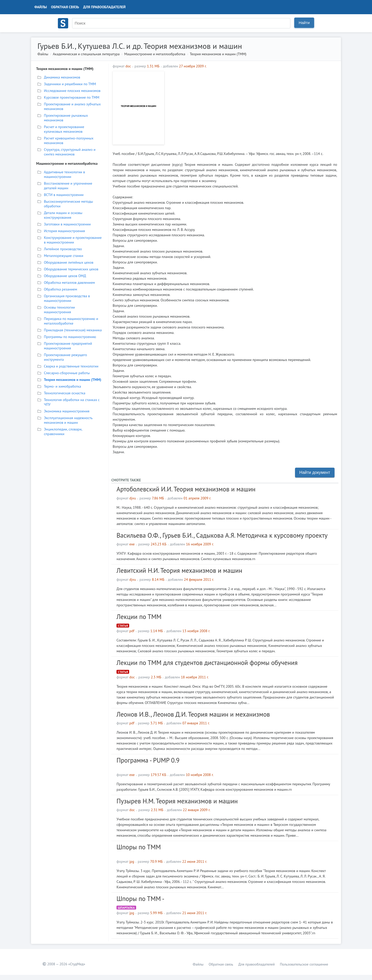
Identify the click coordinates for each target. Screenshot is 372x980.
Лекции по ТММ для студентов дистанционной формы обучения (207, 663)
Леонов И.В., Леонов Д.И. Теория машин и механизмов (193, 714)
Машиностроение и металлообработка (155, 54)
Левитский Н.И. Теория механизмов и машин (179, 570)
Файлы (41, 7)
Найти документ (315, 472)
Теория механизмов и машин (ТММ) (218, 54)
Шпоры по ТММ (139, 847)
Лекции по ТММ (139, 617)
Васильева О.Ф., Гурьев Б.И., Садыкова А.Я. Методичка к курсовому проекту (222, 535)
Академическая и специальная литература (86, 54)
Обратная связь (65, 7)
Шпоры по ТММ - (140, 899)
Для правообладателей (104, 7)
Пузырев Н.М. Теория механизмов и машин (177, 801)
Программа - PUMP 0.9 (148, 760)
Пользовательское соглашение (304, 964)
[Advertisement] (252, 107)
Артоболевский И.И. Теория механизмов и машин (186, 489)
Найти (304, 23)
